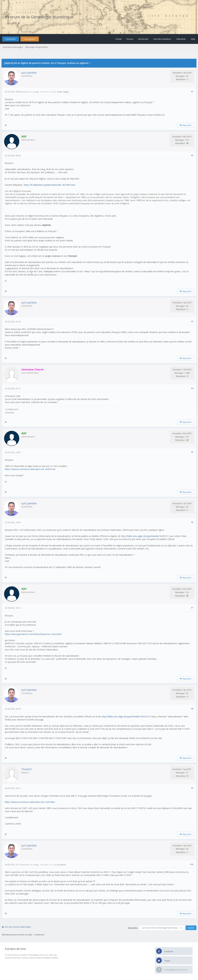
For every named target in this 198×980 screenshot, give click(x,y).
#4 (192, 388)
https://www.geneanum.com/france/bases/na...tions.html (33, 634)
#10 (192, 864)
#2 (192, 155)
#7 (192, 608)
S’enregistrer (30, 39)
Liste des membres (162, 39)
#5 (192, 452)
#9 (192, 788)
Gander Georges (63, 92)
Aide (193, 39)
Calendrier (181, 39)
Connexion (11, 39)
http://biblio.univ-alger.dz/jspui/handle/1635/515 (145, 536)
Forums (130, 39)
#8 (192, 709)
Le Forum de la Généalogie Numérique (38, 17)
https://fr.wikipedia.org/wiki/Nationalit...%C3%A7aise (50, 185)
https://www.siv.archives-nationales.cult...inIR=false (30, 802)
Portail (118, 39)
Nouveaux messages (13, 47)
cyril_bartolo (29, 73)
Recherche (143, 39)
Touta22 (26, 769)
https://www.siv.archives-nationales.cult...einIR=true (30, 469)
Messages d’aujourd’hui (37, 47)
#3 (192, 321)
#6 (192, 522)
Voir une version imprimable (18, 927)
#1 (192, 91)
